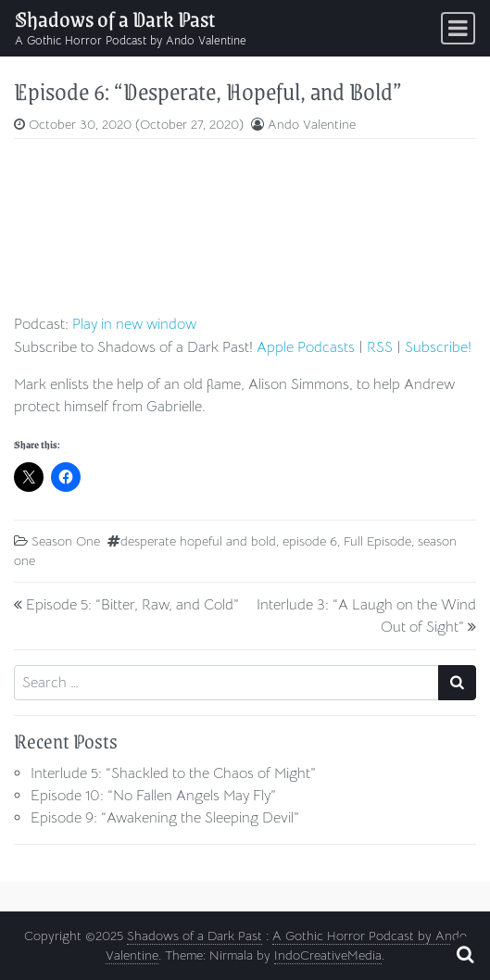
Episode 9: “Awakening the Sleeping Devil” (165, 818)
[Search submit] (457, 683)
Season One (66, 541)
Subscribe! (438, 347)
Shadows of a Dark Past (115, 19)
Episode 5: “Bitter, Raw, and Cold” (132, 605)
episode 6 (310, 541)
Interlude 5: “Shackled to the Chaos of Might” (173, 773)
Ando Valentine (312, 124)
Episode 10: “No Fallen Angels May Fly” (153, 796)
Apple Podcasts (306, 347)
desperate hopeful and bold (198, 541)
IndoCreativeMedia (328, 955)
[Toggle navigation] (458, 28)
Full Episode (377, 541)
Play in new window (134, 324)
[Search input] (226, 683)
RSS (380, 347)
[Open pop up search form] (465, 955)
